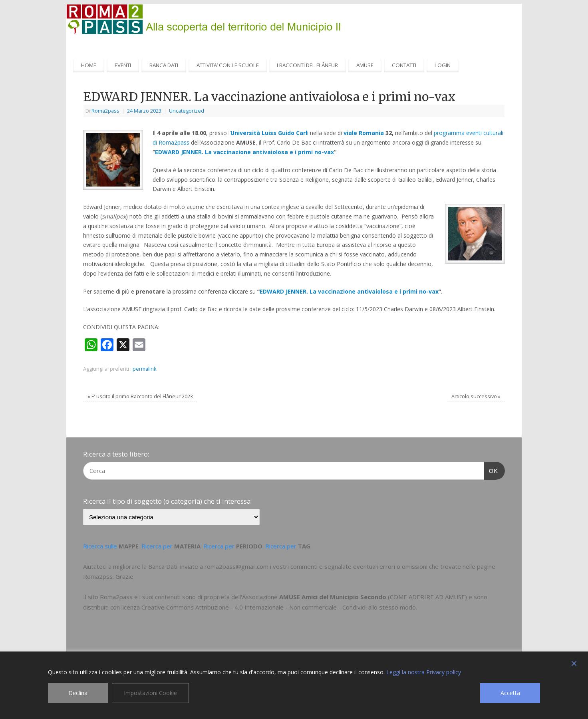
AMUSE (365, 65)
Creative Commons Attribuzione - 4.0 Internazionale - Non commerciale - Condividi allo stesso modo (279, 607)
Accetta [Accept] (510, 693)
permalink (144, 369)
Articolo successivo (476, 396)
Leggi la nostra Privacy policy (424, 672)
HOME (89, 65)
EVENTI (123, 65)
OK (491, 470)
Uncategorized (187, 111)
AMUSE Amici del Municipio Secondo (333, 597)
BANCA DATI (164, 65)
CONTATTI (404, 65)
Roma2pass (105, 111)
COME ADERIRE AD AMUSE (427, 597)
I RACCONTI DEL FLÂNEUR (307, 65)
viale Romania (364, 133)
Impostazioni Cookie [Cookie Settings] (150, 693)
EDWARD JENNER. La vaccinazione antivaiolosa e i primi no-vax (244, 152)
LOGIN (443, 65)
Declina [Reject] (78, 693)
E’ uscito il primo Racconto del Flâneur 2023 (140, 396)
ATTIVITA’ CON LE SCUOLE (228, 65)
